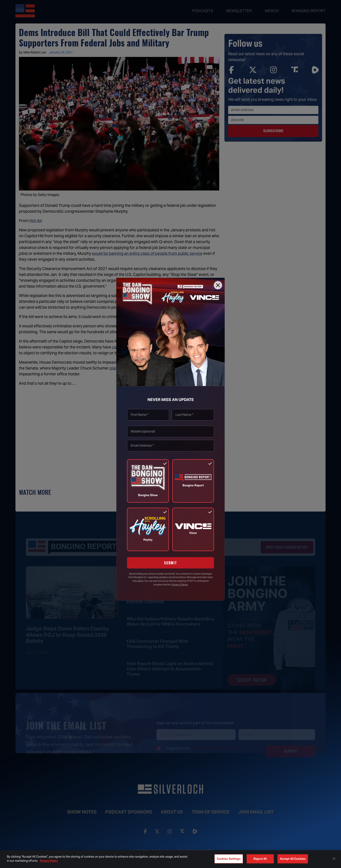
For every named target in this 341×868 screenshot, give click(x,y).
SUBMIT (171, 563)
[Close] (218, 285)
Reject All (260, 859)
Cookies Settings (229, 859)
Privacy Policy (49, 861)
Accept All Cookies (293, 859)
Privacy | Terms (180, 585)
